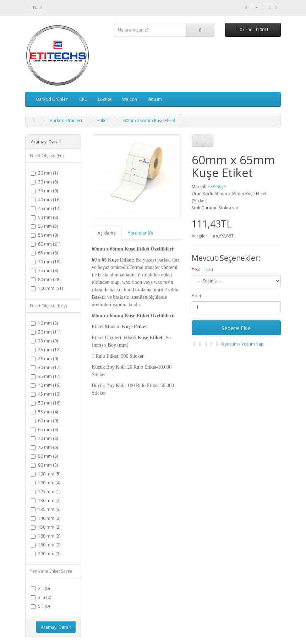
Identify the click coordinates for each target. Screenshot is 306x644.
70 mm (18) (46, 262)
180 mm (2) (46, 545)
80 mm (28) (46, 279)
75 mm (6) (44, 447)
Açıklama (107, 233)
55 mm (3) (44, 226)
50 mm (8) (44, 217)
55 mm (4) (44, 412)
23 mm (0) (44, 341)
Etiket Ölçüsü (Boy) (48, 306)
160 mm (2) (46, 536)
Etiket (103, 120)
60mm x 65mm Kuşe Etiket (149, 120)
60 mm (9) (44, 421)
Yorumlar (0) (140, 233)
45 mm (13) (46, 394)
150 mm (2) (46, 527)
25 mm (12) (46, 350)
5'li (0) (40, 606)
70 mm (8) (44, 438)
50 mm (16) (46, 403)
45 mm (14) (46, 208)
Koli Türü (204, 269)
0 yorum (229, 344)
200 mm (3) (46, 554)
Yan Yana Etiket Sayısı (51, 571)
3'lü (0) (41, 597)
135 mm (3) (46, 509)
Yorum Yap (253, 344)
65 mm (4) (44, 430)
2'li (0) (40, 588)
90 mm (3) (44, 465)
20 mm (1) (44, 173)
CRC (83, 99)
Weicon (130, 99)
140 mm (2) (46, 518)
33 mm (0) (44, 191)
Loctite (105, 99)
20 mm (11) (46, 332)
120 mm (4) (46, 483)
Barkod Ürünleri (52, 99)
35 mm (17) (46, 376)
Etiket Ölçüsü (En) (47, 156)
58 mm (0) (44, 235)
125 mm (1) (46, 492)
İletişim (155, 99)
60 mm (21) (46, 244)
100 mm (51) (47, 288)
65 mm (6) (44, 253)
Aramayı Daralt (56, 627)
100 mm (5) (46, 474)
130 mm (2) (46, 500)
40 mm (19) (46, 385)
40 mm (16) (46, 200)
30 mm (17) (46, 367)
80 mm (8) (44, 456)
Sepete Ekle (236, 328)
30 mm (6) (44, 182)
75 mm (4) (44, 271)
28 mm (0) (44, 359)
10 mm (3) (44, 323)
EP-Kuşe (218, 186)
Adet (196, 296)
